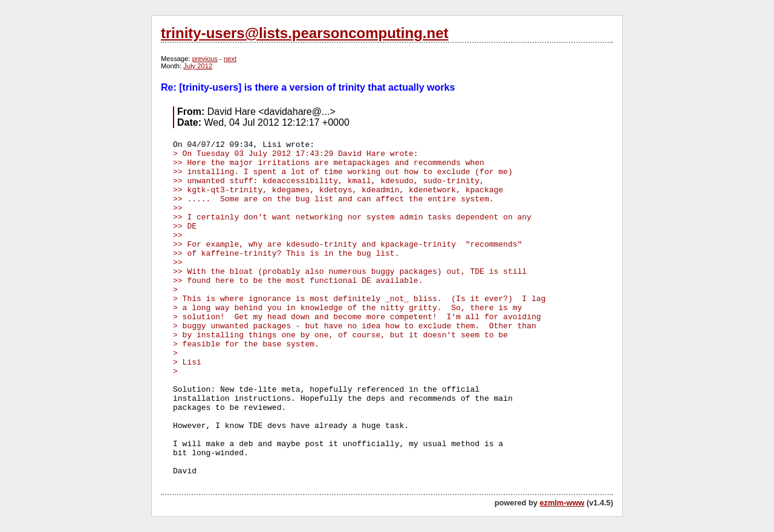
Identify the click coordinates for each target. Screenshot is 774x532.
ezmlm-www (562, 503)
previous (205, 59)
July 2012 (198, 66)
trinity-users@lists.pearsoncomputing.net (304, 33)
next (230, 59)
